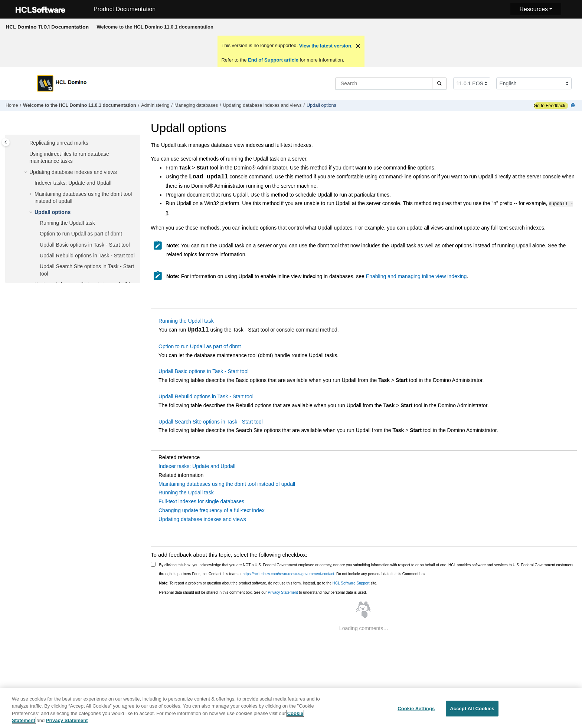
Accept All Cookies (472, 712)
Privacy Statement (283, 591)
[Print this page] (574, 106)
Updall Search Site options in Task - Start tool (211, 420)
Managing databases (196, 105)
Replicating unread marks (59, 143)
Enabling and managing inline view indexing (416, 275)
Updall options (321, 105)
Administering (155, 105)
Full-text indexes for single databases (201, 500)
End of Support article (273, 60)
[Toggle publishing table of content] (6, 142)
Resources (533, 9)
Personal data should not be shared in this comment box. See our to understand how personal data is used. (263, 591)
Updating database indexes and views (262, 105)
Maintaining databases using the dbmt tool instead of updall (227, 482)
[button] (26, 143)
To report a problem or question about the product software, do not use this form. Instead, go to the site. (268, 582)
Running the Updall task (67, 223)
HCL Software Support (351, 582)
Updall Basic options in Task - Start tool (85, 245)
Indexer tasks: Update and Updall (73, 183)
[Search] (439, 83)
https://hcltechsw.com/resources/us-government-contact (289, 572)
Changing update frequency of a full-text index (212, 509)
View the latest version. (325, 46)
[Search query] (391, 83)
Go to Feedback (550, 106)
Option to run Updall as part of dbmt (81, 234)
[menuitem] (155, 27)
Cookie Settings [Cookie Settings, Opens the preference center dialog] (416, 712)
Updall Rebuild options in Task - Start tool (87, 256)
